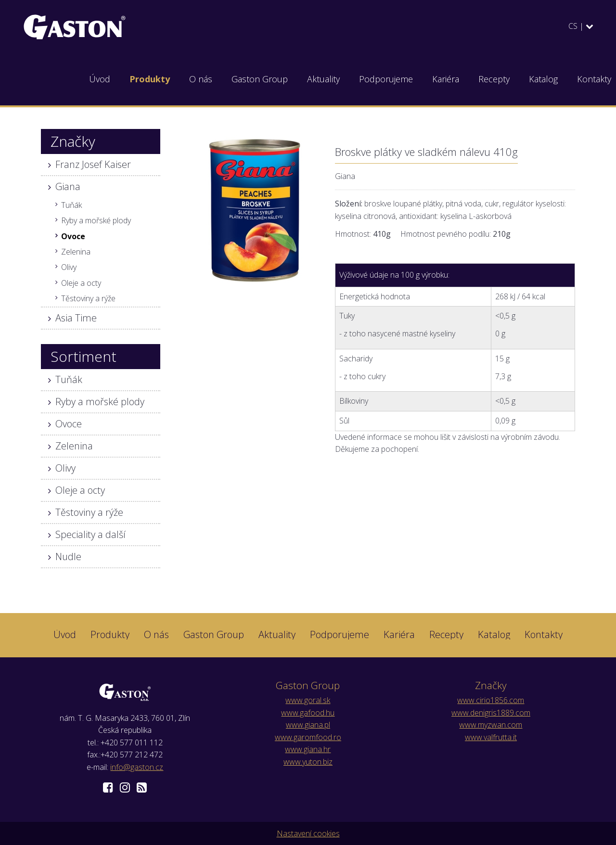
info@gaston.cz (137, 767)
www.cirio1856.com (491, 700)
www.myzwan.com (491, 725)
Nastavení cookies (308, 833)
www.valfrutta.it (491, 737)
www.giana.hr (308, 749)
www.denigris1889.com (491, 713)
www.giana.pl (308, 725)
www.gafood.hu (308, 713)
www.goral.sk (308, 700)
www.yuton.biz (308, 762)
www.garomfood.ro (308, 737)
